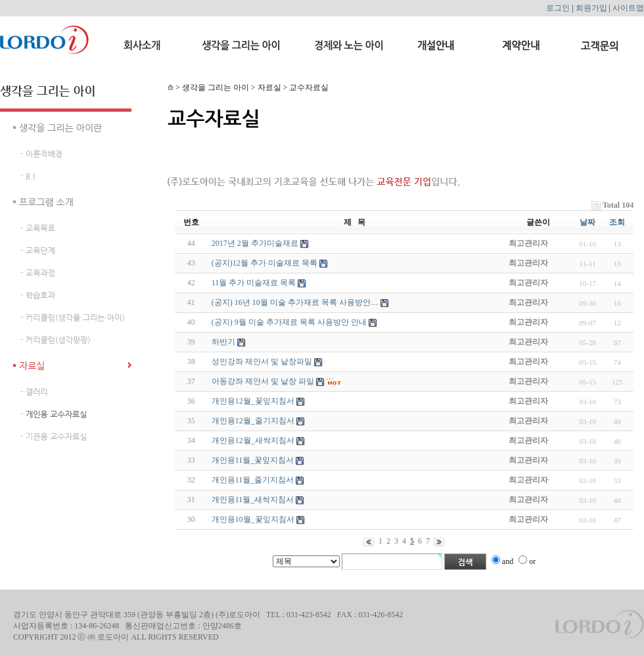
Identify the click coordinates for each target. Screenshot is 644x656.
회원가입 (591, 8)
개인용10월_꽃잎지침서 (253, 519)
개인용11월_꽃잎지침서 (253, 460)
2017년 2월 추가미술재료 (255, 243)
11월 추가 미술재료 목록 (254, 283)
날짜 (587, 222)
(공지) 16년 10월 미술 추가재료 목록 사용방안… (295, 302)
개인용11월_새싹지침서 (253, 500)
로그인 (558, 8)
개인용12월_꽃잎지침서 (253, 401)
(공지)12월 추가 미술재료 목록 (264, 263)
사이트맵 (628, 8)
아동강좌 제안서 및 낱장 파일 (263, 381)
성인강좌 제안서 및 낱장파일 (262, 362)
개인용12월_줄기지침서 (253, 421)
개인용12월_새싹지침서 (253, 440)
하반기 (223, 342)
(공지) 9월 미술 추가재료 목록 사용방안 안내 (289, 322)
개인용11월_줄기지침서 (253, 480)
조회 (617, 222)
